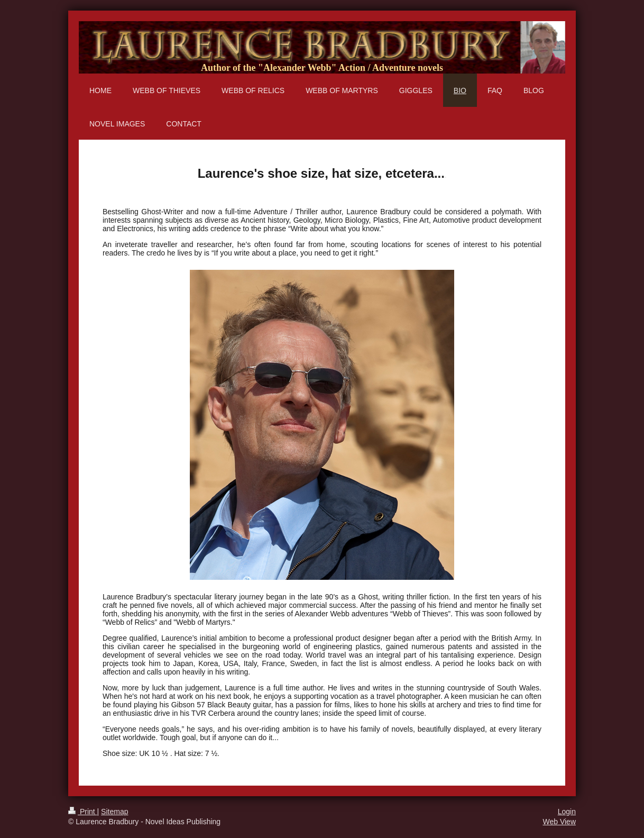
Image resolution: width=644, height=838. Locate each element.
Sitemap (114, 812)
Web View (559, 822)
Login (567, 812)
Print (83, 812)
